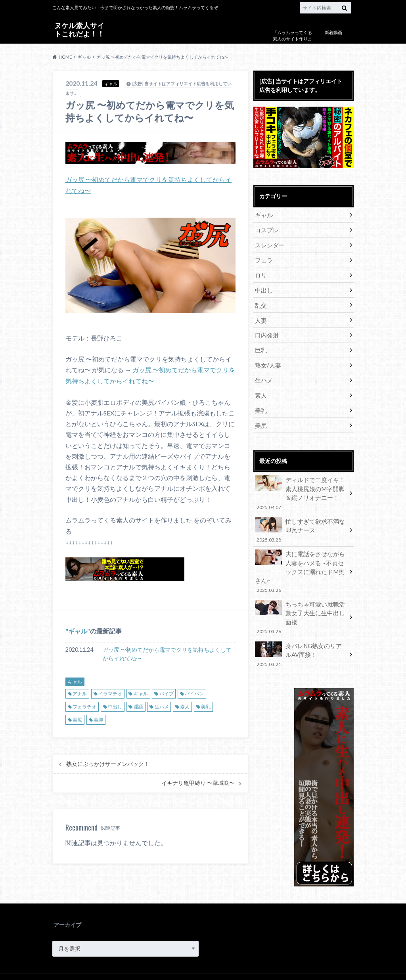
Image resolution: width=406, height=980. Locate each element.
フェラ (263, 259)
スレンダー (269, 244)
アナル (80, 692)
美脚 (98, 718)
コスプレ (266, 229)
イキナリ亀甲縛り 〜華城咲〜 (198, 781)
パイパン (194, 692)
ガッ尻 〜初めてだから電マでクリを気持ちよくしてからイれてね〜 (167, 652)
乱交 (260, 303)
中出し (115, 705)
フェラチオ (84, 705)
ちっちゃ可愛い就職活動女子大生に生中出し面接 (301, 596)
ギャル (78, 629)
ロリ (260, 273)
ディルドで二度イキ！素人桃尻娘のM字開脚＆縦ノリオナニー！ (301, 487)
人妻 (260, 317)
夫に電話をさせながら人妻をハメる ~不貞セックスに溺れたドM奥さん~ (301, 560)
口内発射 (266, 332)
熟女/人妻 (267, 361)
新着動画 (333, 32)
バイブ (167, 692)
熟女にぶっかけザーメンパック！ (108, 762)
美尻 (77, 718)
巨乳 (260, 347)
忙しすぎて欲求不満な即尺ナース (301, 523)
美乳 (206, 705)
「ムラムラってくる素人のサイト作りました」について (292, 39)
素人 (185, 705)
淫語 (138, 705)
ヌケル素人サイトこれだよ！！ (79, 29)
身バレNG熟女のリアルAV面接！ (301, 628)
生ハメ (162, 705)
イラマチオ (110, 692)
